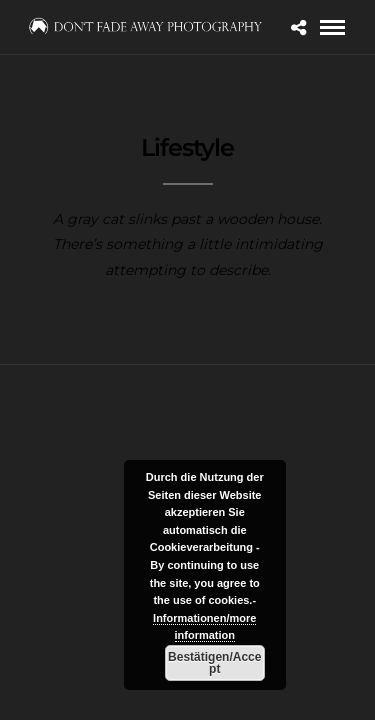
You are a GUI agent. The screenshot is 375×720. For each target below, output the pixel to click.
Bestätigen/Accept (214, 663)
